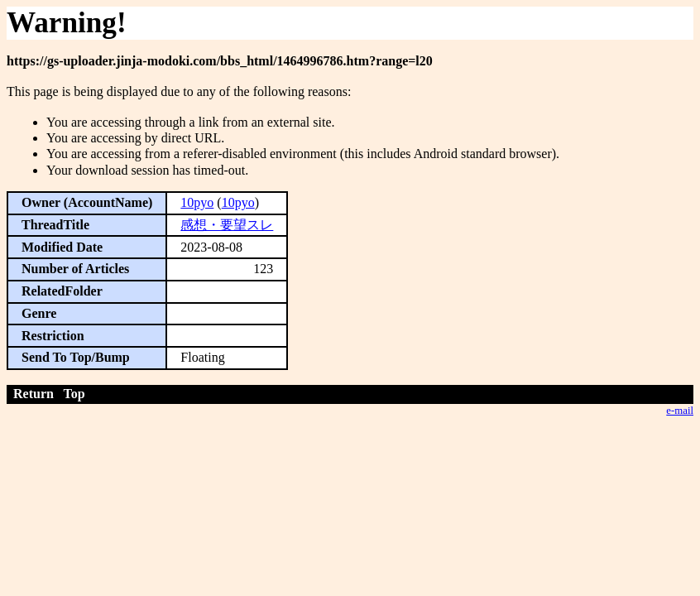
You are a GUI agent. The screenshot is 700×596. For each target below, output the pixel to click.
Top (74, 394)
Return (34, 394)
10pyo (197, 202)
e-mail (680, 411)
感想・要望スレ (227, 225)
